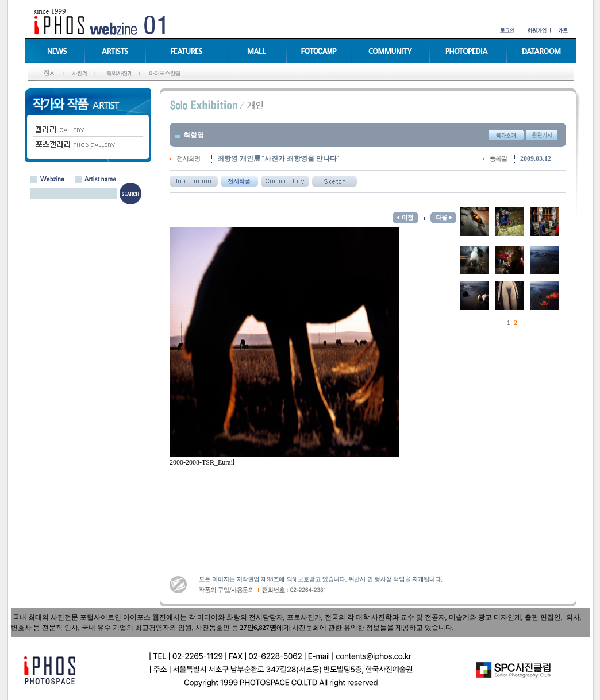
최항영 (194, 135)
